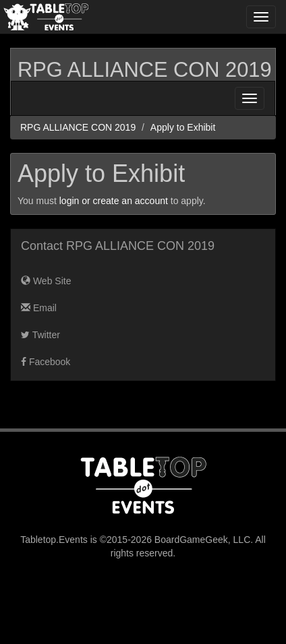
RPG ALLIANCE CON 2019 (145, 70)
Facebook (46, 362)
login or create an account (114, 201)
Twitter (40, 335)
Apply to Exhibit (183, 127)
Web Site (46, 281)
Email (39, 308)
